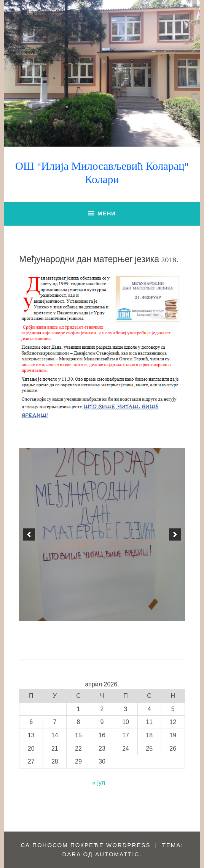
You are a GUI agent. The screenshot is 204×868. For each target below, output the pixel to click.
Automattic (117, 854)
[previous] (29, 534)
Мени (107, 213)
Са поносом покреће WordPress (85, 845)
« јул (99, 783)
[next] (175, 534)
